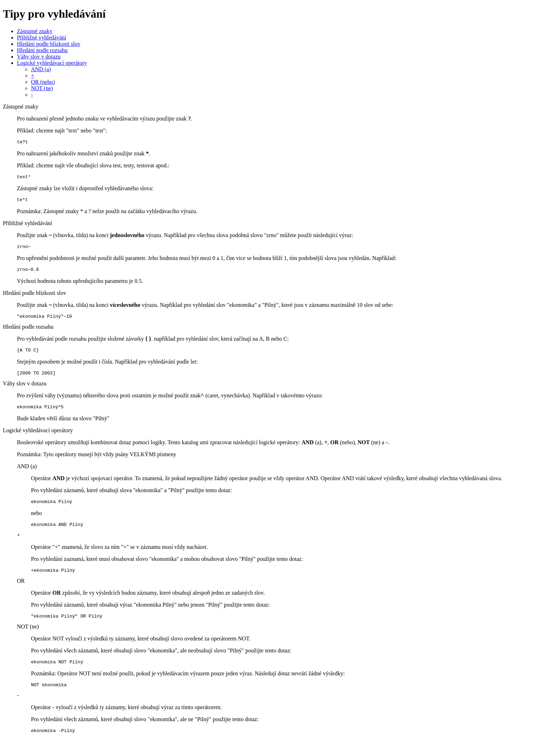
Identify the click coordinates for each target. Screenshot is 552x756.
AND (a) (41, 69)
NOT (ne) (42, 88)
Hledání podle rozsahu (42, 50)
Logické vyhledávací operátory (52, 63)
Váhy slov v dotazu (39, 57)
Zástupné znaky (35, 31)
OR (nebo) (43, 82)
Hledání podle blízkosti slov (49, 44)
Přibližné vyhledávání (42, 38)
